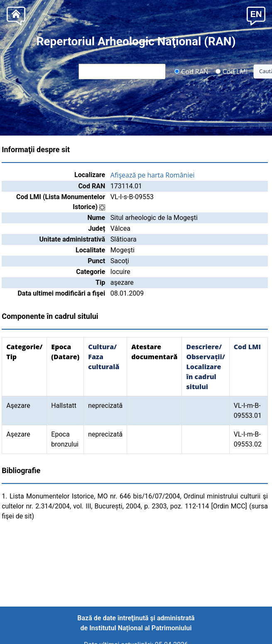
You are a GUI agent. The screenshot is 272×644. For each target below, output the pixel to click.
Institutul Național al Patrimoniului (140, 628)
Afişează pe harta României (153, 175)
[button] (256, 15)
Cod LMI (232, 71)
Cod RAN (191, 71)
